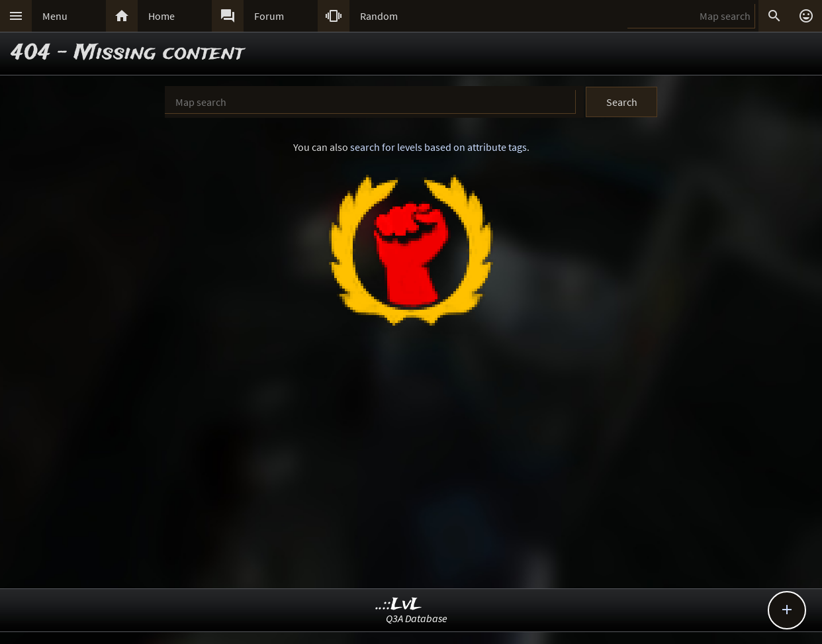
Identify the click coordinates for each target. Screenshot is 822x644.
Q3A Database (417, 618)
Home (161, 16)
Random (379, 16)
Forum (269, 16)
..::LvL (399, 605)
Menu (55, 16)
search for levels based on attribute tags (438, 147)
